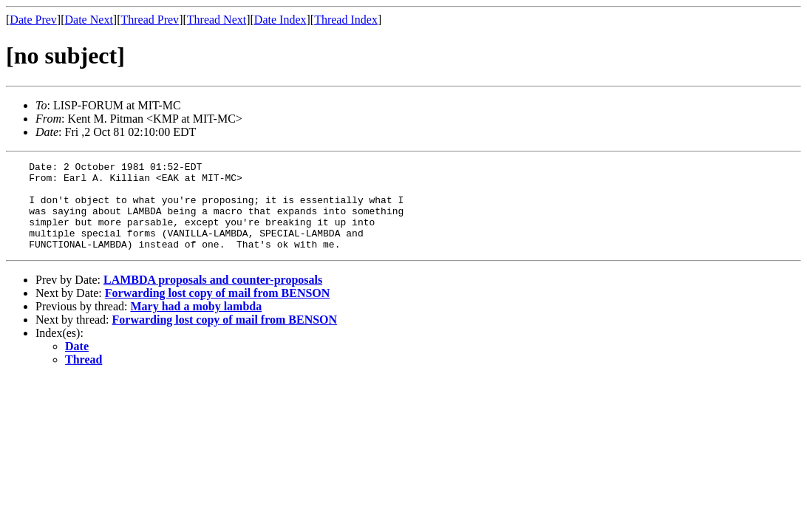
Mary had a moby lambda (196, 324)
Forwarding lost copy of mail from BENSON (218, 311)
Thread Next (217, 20)
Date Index (280, 20)
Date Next (89, 20)
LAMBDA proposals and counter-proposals (213, 297)
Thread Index (346, 20)
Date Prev (33, 20)
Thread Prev (150, 20)
